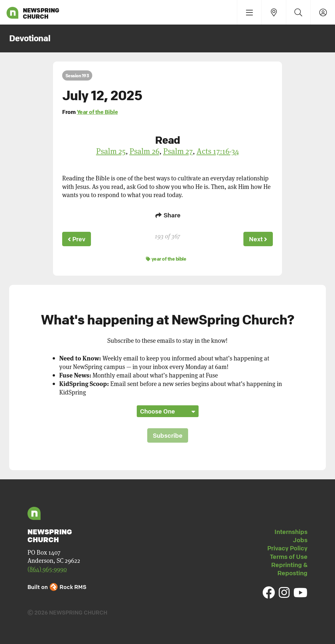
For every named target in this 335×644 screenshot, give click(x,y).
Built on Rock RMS (57, 587)
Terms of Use (289, 557)
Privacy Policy (287, 548)
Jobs (300, 540)
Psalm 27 (178, 151)
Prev (77, 239)
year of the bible (166, 259)
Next (258, 239)
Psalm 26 (144, 151)
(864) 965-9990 (47, 569)
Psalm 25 (111, 151)
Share (167, 215)
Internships (291, 532)
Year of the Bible (97, 112)
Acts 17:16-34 (218, 151)
